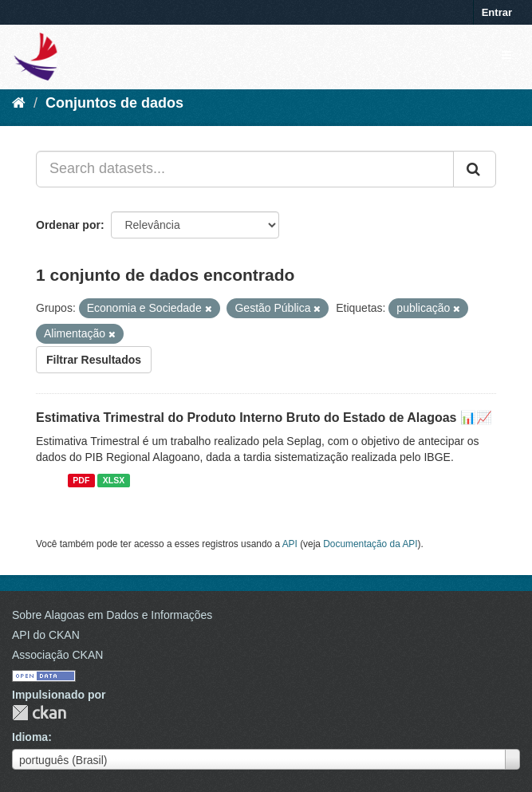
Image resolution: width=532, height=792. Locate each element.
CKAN (39, 713)
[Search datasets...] (245, 169)
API (290, 544)
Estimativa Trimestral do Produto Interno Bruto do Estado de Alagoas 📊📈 (264, 418)
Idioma (30, 737)
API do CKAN (46, 635)
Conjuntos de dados (114, 103)
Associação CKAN (57, 655)
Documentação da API (370, 544)
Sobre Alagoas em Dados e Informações (112, 615)
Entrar (497, 12)
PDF (81, 480)
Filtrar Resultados (94, 360)
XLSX (114, 480)
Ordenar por (68, 225)
